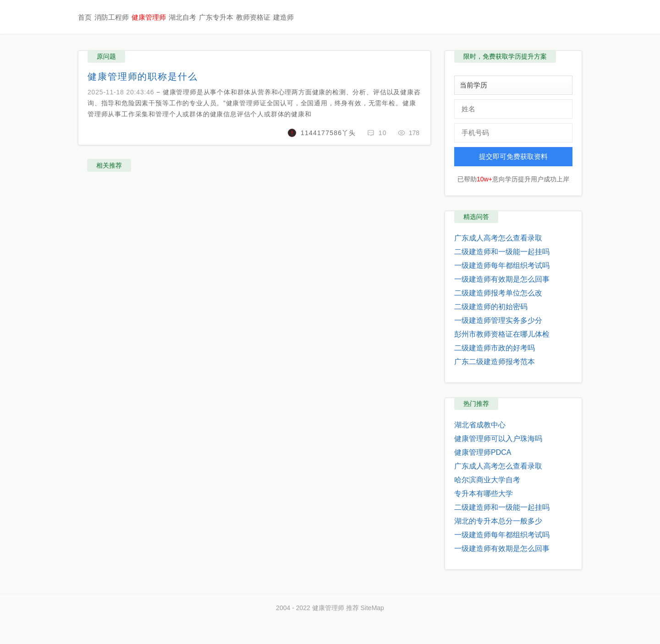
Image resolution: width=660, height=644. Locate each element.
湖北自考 (182, 17)
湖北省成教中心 (480, 425)
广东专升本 (216, 17)
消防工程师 (112, 17)
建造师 (283, 17)
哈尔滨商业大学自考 (487, 480)
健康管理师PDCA (483, 452)
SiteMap (372, 608)
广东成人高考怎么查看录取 (498, 238)
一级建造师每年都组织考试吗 (502, 265)
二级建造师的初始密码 (491, 307)
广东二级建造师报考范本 (495, 362)
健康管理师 (149, 17)
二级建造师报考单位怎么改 (498, 293)
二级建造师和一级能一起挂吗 (502, 252)
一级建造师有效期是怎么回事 (502, 279)
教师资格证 (253, 17)
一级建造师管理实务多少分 (498, 320)
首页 (85, 17)
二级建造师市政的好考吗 (495, 348)
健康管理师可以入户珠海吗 (498, 439)
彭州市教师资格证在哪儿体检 (502, 334)
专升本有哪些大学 (484, 494)
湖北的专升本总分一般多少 (498, 521)
